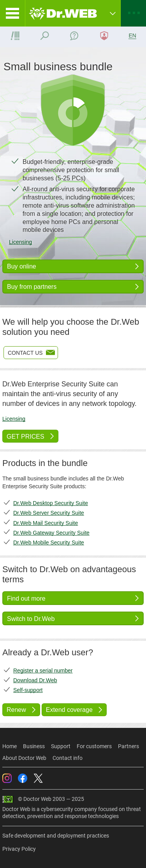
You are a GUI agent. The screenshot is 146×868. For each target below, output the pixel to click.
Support (61, 746)
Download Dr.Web (35, 680)
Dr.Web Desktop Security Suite (51, 503)
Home (10, 746)
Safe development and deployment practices (56, 836)
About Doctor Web (24, 758)
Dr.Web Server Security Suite (49, 513)
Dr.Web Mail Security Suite (46, 523)
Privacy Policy (19, 849)
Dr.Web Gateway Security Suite (51, 533)
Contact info (68, 758)
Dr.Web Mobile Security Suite (49, 542)
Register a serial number (43, 671)
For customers (94, 746)
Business (34, 746)
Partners (128, 746)
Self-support (28, 690)
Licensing (20, 242)
